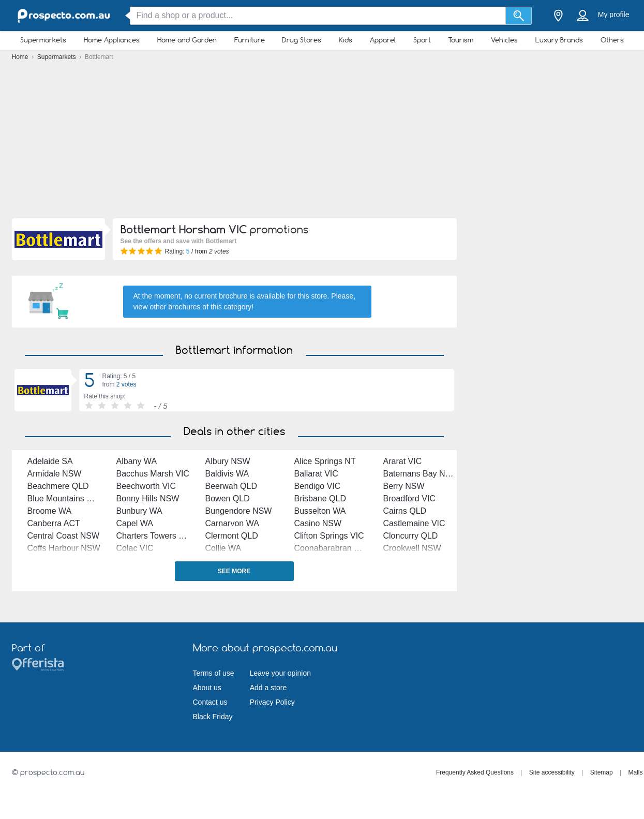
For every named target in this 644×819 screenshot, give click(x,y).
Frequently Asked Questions (475, 772)
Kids (346, 40)
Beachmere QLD (58, 486)
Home (21, 57)
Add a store (268, 688)
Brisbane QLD (320, 498)
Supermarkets (43, 40)
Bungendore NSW (239, 511)
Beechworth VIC (146, 486)
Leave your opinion (280, 673)
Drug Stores (302, 40)
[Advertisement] (322, 142)
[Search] (519, 16)
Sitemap (602, 772)
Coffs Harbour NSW (64, 548)
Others (612, 40)
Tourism (461, 40)
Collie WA (223, 548)
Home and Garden (187, 40)
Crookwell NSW (412, 548)
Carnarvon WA (232, 523)
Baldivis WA (227, 474)
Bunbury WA (139, 511)
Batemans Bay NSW (421, 474)
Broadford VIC (409, 498)
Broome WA (50, 511)
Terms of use (214, 673)
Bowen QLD (228, 498)
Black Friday (213, 717)
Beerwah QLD (231, 486)
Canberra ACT (54, 523)
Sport (422, 40)
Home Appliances (112, 40)
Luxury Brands (559, 40)
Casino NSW (318, 523)
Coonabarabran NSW (334, 548)
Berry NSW (404, 486)
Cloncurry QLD (411, 536)
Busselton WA (320, 511)
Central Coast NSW (64, 536)
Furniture (250, 40)
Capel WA (135, 523)
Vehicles (504, 40)
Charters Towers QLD (156, 536)
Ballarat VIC (316, 474)
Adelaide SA (50, 461)
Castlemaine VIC (414, 523)
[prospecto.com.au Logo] (64, 16)
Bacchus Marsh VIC (153, 474)
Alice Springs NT (325, 461)
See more (234, 571)
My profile (614, 14)
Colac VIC (135, 548)
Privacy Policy (272, 702)
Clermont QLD (232, 536)
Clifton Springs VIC (329, 536)
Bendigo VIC (318, 486)
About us (207, 688)
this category (231, 307)
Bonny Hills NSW (148, 498)
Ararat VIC (403, 461)
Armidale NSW (55, 474)
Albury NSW (228, 461)
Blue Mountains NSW (67, 498)
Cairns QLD (405, 511)
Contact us (210, 702)
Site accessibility (552, 772)
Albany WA (137, 461)
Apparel (383, 40)
